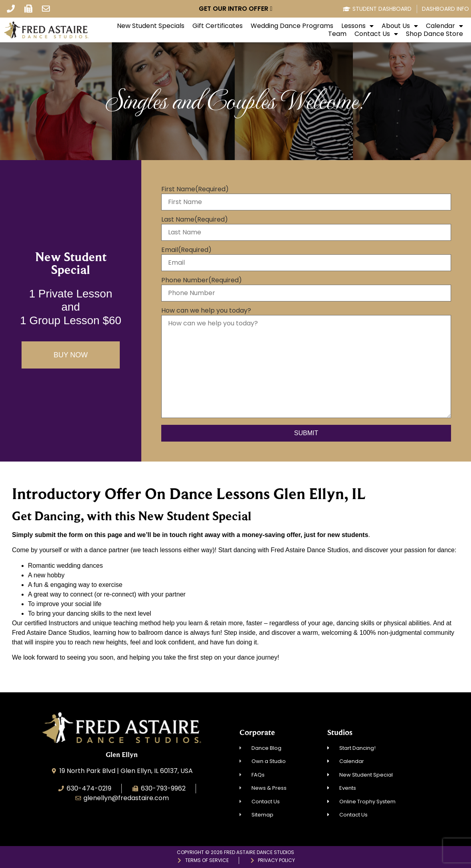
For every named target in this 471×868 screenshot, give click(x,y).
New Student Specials (151, 26)
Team (337, 34)
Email (186, 250)
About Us (400, 26)
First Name (195, 189)
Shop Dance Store (434, 34)
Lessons (357, 26)
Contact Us (376, 34)
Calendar (444, 26)
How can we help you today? (206, 311)
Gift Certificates (218, 26)
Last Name (195, 220)
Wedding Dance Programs (292, 26)
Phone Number (202, 280)
